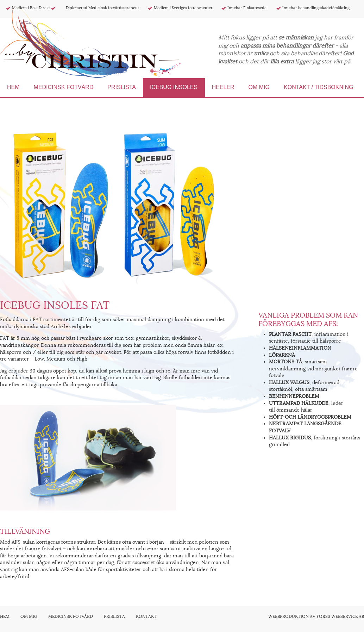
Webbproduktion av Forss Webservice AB (316, 617)
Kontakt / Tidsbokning (318, 87)
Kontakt (146, 617)
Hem (13, 87)
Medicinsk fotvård (64, 87)
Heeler (223, 87)
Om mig (259, 87)
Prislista (122, 87)
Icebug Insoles (175, 87)
